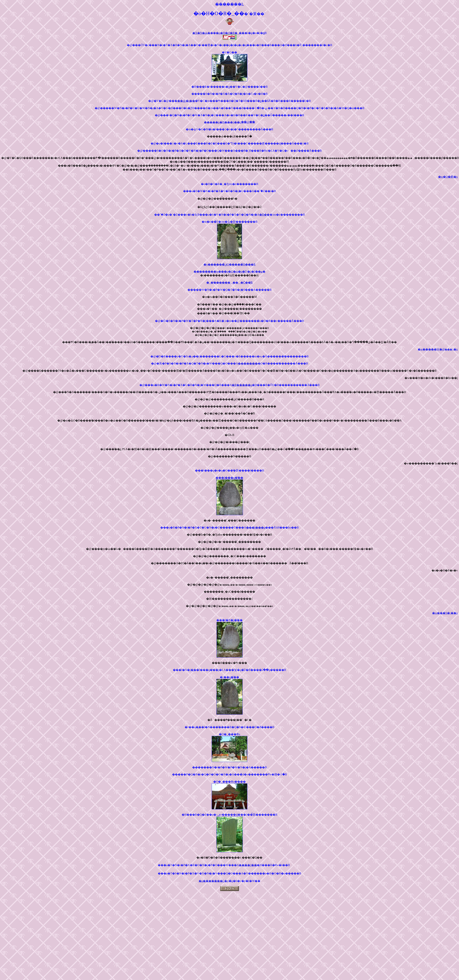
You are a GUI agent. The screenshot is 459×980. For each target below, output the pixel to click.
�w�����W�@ (438, 349)
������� (248, 363)
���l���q (256, 528)
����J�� (248, 865)
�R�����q (242, 385)
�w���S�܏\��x (445, 613)
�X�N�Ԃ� (201, 33)
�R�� (264, 215)
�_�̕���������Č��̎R (229, 283)
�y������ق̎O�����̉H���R (229, 264)
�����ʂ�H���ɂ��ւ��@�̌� (229, 122)
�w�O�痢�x (448, 177)
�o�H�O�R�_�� (230, 33)
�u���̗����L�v (214, 881)
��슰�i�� (186, 101)
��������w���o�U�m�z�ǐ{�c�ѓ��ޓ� (229, 272)
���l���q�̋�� (229, 478)
